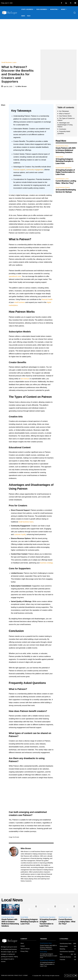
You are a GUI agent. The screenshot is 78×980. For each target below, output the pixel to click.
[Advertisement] (39, 34)
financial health (47, 299)
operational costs (15, 276)
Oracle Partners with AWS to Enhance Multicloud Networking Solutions (66, 150)
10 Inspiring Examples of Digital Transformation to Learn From (65, 172)
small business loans (26, 522)
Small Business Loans (9, 62)
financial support (19, 170)
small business (20, 302)
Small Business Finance (63, 187)
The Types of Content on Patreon (66, 119)
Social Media (59, 157)
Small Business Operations (64, 168)
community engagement (35, 170)
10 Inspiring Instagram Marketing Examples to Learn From (65, 161)
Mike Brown (22, 86)
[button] (75, 13)
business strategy (46, 563)
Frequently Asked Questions (64, 132)
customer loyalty (20, 534)
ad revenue (25, 379)
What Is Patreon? (65, 114)
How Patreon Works (65, 116)
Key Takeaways (64, 111)
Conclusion (63, 129)
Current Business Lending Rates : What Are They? (66, 182)
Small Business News (62, 146)
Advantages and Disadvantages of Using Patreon (65, 125)
